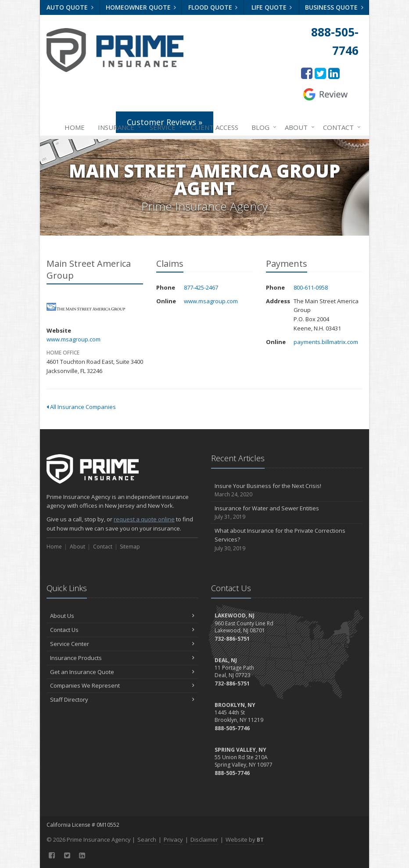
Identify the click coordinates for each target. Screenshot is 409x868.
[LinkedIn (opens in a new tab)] (334, 73)
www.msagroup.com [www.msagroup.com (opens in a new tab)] (74, 339)
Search (147, 839)
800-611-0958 (311, 287)
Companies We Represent (122, 685)
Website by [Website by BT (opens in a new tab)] (245, 839)
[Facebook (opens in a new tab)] (307, 73)
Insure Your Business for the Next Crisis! (287, 490)
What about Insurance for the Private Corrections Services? (287, 540)
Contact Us (122, 630)
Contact (340, 127)
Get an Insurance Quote (122, 672)
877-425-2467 (201, 287)
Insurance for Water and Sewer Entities (287, 513)
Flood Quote (213, 7)
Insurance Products (122, 658)
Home (75, 127)
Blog (262, 127)
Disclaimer (204, 839)
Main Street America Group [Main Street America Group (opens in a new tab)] (86, 307)
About (298, 127)
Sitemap (130, 547)
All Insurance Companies (81, 407)
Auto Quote (70, 7)
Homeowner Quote (141, 7)
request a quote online (144, 519)
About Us (122, 616)
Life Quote (272, 7)
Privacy (173, 839)
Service (164, 127)
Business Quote (334, 7)
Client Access (215, 127)
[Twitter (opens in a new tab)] (320, 73)
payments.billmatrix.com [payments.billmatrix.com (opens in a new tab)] (326, 342)
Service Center (122, 644)
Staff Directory (122, 699)
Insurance (118, 127)
